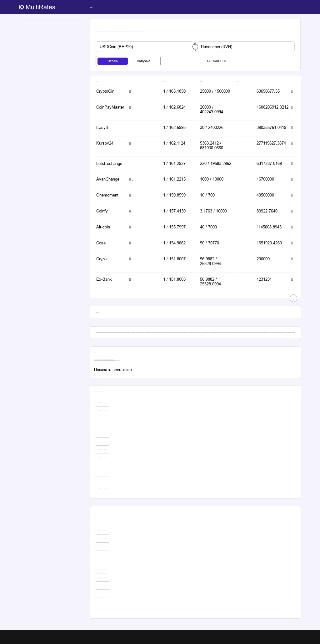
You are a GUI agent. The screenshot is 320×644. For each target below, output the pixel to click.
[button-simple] (110, 92)
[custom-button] (145, 47)
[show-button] (293, 298)
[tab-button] (113, 61)
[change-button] (195, 47)
